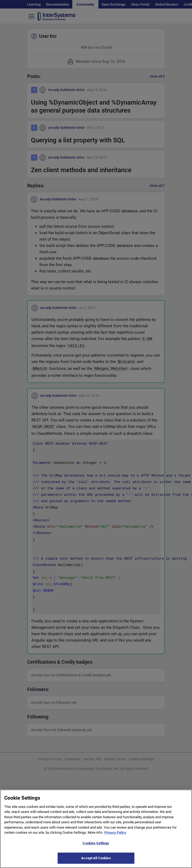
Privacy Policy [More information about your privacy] (115, 835)
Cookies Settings (96, 846)
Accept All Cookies (96, 861)
